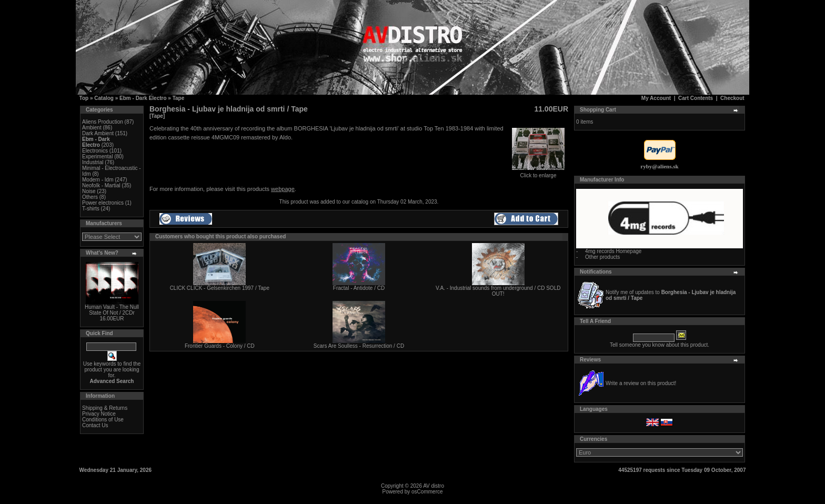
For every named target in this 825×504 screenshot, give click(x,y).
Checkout (732, 98)
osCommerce (427, 492)
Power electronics (103, 203)
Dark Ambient (98, 133)
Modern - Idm (98, 180)
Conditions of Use (103, 420)
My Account (656, 98)
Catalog (104, 98)
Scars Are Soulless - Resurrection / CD (359, 346)
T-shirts (91, 209)
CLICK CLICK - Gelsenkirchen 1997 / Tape (220, 288)
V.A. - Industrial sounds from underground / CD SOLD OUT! (498, 291)
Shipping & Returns (105, 408)
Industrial (93, 162)
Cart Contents (696, 98)
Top (84, 98)
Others (90, 197)
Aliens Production (103, 122)
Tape (179, 98)
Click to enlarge (538, 173)
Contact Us (95, 425)
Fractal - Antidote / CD (359, 288)
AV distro (434, 486)
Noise (89, 191)
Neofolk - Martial (101, 185)
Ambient (92, 128)
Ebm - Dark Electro (143, 98)
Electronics (95, 151)
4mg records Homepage (613, 251)
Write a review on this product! (641, 383)
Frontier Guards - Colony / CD (220, 346)
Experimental (97, 157)
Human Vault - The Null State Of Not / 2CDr (112, 310)
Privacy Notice (99, 414)
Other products (602, 257)
